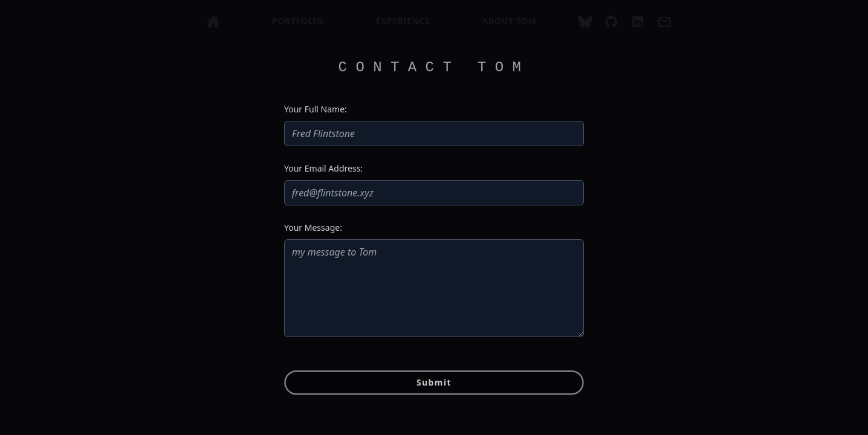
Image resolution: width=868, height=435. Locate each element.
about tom (510, 21)
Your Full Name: (316, 109)
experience (403, 21)
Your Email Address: (323, 168)
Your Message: (313, 227)
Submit (434, 384)
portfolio (298, 21)
